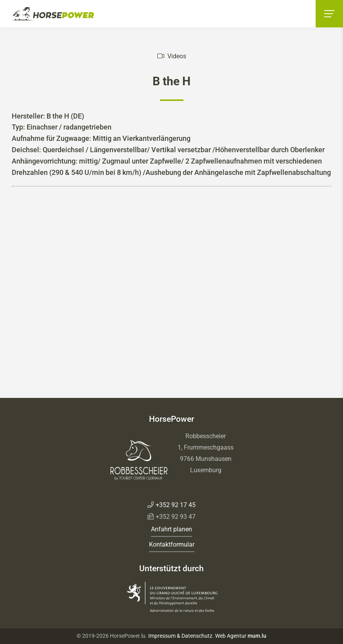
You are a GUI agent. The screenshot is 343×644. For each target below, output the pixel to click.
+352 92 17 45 (176, 505)
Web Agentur (231, 636)
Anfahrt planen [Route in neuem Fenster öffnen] (171, 529)
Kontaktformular (172, 544)
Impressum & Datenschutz (180, 636)
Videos (177, 56)
